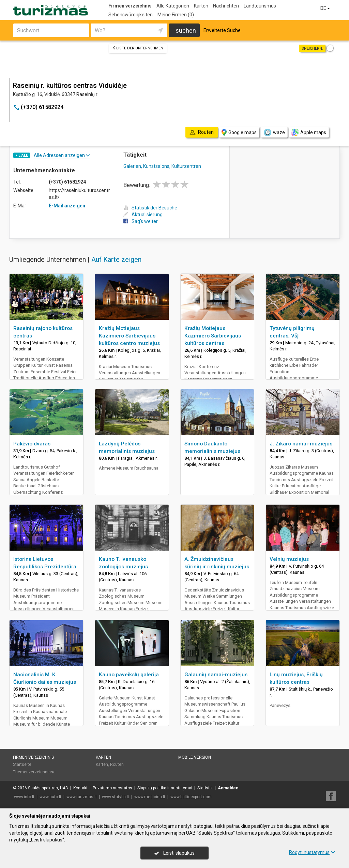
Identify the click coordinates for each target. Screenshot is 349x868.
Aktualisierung (143, 215)
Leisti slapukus (174, 853)
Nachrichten (226, 6)
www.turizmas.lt (82, 797)
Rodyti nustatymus (312, 852)
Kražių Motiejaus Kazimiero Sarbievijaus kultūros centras (213, 336)
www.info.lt (24, 797)
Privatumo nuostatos (112, 788)
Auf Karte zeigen (116, 259)
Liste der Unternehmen (138, 48)
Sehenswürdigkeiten (131, 15)
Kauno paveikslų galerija (129, 675)
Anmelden (228, 788)
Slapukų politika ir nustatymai (165, 788)
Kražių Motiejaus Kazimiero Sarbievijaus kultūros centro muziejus (129, 336)
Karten (201, 6)
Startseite (22, 764)
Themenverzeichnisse (34, 772)
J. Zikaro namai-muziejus (301, 444)
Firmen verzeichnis (130, 6)
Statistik (205, 788)
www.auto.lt (50, 797)
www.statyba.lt (116, 797)
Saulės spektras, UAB (48, 788)
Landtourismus (260, 6)
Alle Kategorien (173, 6)
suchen (186, 30)
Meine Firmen (176, 15)
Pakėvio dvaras (32, 444)
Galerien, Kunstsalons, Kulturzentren (162, 166)
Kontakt (80, 788)
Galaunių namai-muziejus (216, 675)
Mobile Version (195, 757)
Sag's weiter (141, 221)
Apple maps (309, 133)
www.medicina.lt (150, 797)
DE (326, 8)
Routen (117, 764)
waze (274, 132)
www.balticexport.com (191, 797)
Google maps (239, 133)
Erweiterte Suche (222, 30)
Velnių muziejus (289, 559)
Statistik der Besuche (150, 208)
